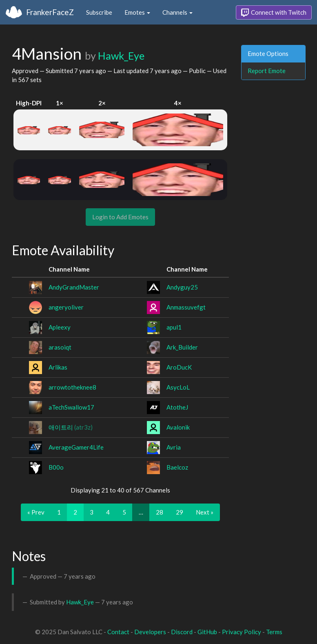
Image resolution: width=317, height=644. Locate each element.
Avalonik (178, 427)
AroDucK (179, 367)
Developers (150, 632)
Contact (118, 632)
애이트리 (71, 427)
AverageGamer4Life (76, 447)
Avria (174, 447)
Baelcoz (177, 467)
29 (180, 512)
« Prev (36, 512)
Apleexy (60, 327)
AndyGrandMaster (74, 287)
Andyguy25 (182, 287)
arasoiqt (60, 347)
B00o (56, 467)
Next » (205, 512)
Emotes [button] (137, 12)
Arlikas (58, 367)
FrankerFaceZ (50, 12)
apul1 (174, 327)
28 (160, 512)
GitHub (207, 632)
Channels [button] (177, 12)
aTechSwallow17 (71, 407)
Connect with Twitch (274, 13)
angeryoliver (66, 307)
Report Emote (267, 71)
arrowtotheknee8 (72, 387)
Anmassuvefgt (186, 307)
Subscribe (99, 12)
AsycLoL (178, 387)
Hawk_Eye (121, 56)
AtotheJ (177, 407)
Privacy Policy (242, 632)
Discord (182, 632)
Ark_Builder (182, 347)
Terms (274, 632)
